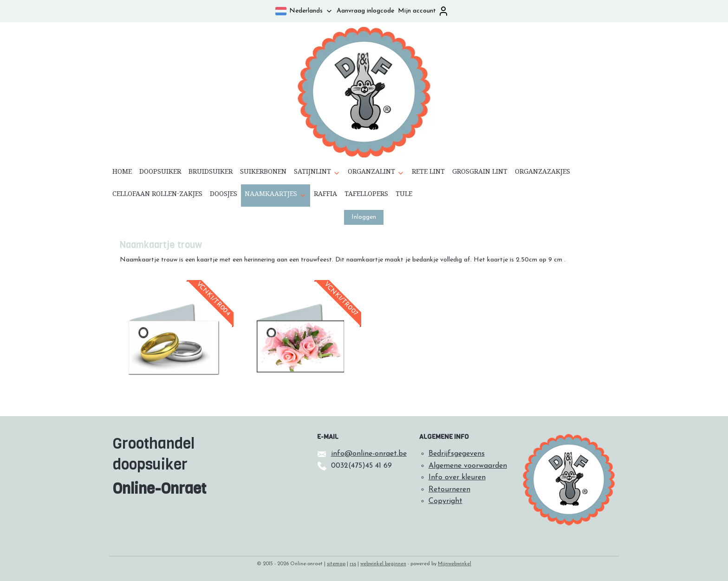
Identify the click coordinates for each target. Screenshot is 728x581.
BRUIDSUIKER (211, 173)
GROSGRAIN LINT (480, 173)
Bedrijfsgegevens (457, 454)
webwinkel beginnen (383, 564)
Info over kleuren (457, 477)
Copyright (445, 501)
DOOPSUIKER (160, 173)
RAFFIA (325, 196)
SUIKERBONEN (263, 173)
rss (353, 564)
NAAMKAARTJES (276, 196)
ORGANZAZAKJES (543, 173)
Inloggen (364, 217)
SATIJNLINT (317, 173)
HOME (122, 173)
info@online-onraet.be (369, 454)
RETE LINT (428, 173)
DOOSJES (224, 196)
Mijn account (423, 11)
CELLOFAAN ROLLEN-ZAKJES (157, 196)
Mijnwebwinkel (455, 564)
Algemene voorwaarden (468, 466)
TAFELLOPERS (366, 196)
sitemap (336, 564)
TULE (404, 196)
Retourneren (449, 490)
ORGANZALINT (376, 173)
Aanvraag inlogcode (365, 11)
